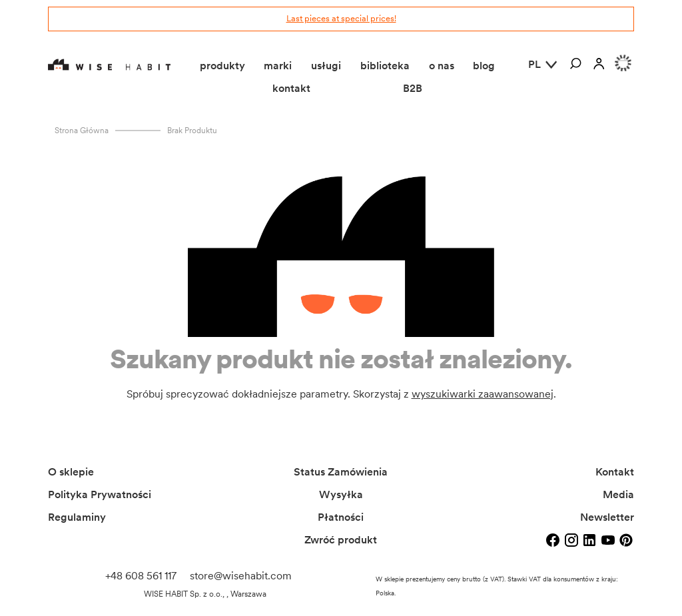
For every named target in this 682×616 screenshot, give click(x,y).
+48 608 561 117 (141, 576)
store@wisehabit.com (241, 576)
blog (484, 66)
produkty (222, 66)
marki (278, 66)
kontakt (291, 88)
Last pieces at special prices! (341, 18)
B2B (413, 88)
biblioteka (385, 66)
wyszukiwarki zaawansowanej (483, 394)
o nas (442, 66)
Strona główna (82, 131)
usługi (326, 66)
